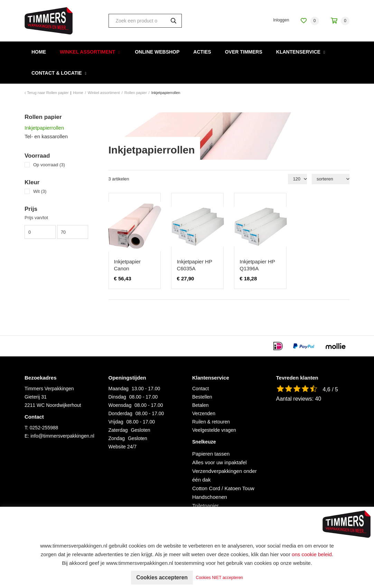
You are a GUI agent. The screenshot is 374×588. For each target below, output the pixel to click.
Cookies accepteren (162, 577)
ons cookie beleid (312, 554)
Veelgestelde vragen (214, 430)
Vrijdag (116, 422)
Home (39, 52)
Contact (200, 389)
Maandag (119, 389)
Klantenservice (298, 52)
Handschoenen (210, 497)
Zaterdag (118, 430)
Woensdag (120, 405)
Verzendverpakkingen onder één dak (225, 475)
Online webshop (157, 52)
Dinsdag (117, 397)
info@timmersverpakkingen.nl (62, 436)
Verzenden (204, 413)
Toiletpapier (205, 506)
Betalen (200, 405)
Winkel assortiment (87, 52)
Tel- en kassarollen (46, 136)
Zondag (117, 438)
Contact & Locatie (57, 73)
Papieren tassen (211, 454)
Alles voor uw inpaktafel (219, 462)
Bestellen (202, 397)
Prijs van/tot (36, 218)
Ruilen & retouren (211, 422)
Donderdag (120, 413)
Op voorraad (49, 165)
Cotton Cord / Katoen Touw (223, 488)
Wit (40, 191)
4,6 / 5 (330, 389)
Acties (202, 52)
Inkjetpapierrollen (44, 128)
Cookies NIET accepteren (220, 578)
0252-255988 (44, 428)
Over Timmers (244, 52)
